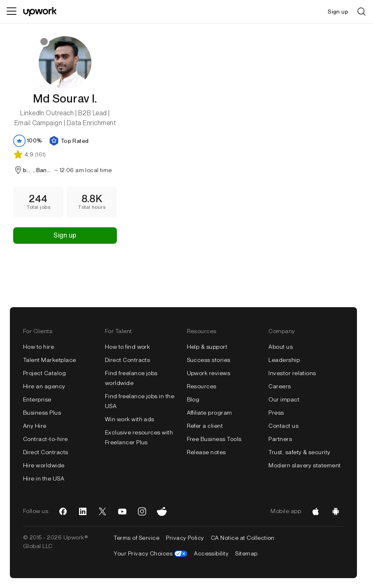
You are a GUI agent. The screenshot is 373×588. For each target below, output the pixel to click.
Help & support (207, 347)
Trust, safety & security (300, 452)
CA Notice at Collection (243, 538)
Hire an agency (44, 386)
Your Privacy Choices (150, 553)
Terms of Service (136, 538)
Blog (193, 399)
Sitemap (246, 553)
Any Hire (35, 426)
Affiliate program (210, 413)
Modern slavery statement (305, 465)
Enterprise (37, 399)
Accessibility (211, 553)
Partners (280, 439)
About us (281, 347)
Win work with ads (130, 419)
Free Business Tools (214, 439)
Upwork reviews (209, 373)
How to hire (38, 347)
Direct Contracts (46, 452)
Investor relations (292, 373)
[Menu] (12, 12)
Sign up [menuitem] (338, 12)
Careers (280, 386)
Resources (202, 386)
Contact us (283, 426)
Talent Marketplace (50, 360)
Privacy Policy (185, 538)
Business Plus (42, 413)
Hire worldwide (44, 465)
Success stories (209, 360)
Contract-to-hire (45, 439)
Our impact (284, 399)
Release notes (206, 452)
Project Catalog (44, 373)
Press (276, 413)
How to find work (128, 347)
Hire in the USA (44, 478)
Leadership (284, 360)
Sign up (65, 235)
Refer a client (205, 426)
